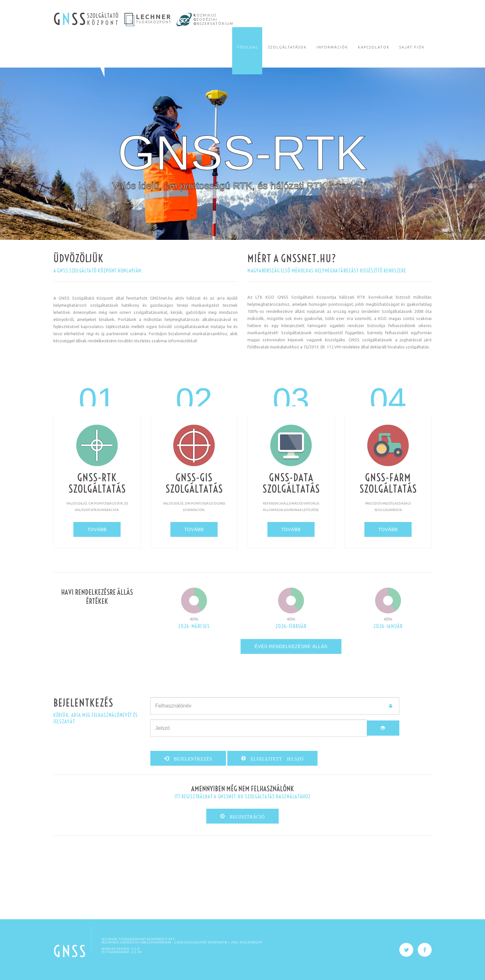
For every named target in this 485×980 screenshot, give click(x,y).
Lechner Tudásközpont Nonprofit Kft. (139, 939)
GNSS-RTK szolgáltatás (97, 483)
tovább (97, 529)
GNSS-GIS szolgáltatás (194, 483)
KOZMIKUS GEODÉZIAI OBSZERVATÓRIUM (136, 942)
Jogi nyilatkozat (247, 942)
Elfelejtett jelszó (275, 758)
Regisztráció (245, 816)
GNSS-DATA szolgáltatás (291, 483)
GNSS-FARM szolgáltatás (388, 483)
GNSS (70, 951)
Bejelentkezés (191, 758)
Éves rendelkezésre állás (291, 646)
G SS (70, 19)
